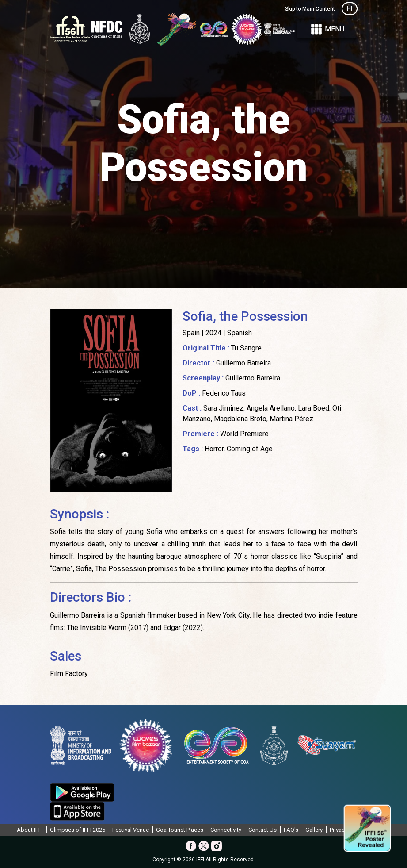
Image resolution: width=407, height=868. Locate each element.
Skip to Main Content (310, 9)
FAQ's (291, 830)
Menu (327, 29)
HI (350, 8)
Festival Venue (131, 830)
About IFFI (30, 830)
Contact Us (262, 830)
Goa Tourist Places (180, 830)
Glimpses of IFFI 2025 (78, 830)
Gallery (314, 830)
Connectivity (226, 830)
